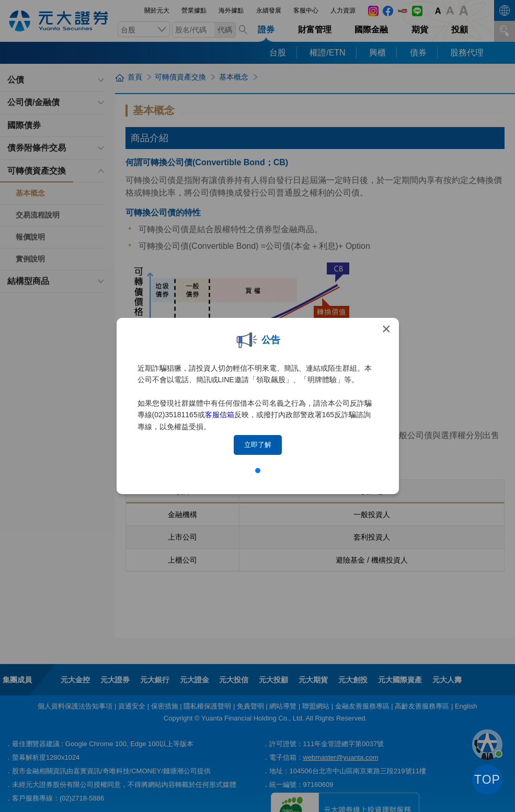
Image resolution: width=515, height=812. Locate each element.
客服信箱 (220, 415)
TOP (487, 780)
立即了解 (258, 445)
